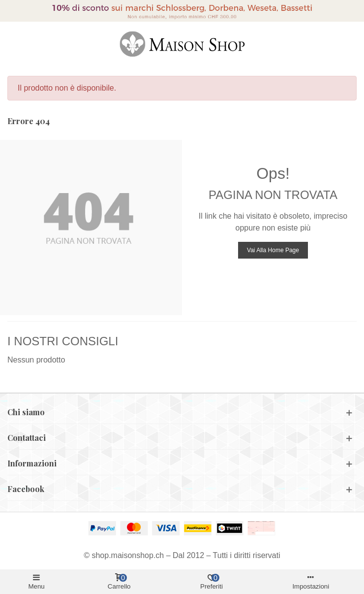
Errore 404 (29, 121)
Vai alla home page (273, 250)
